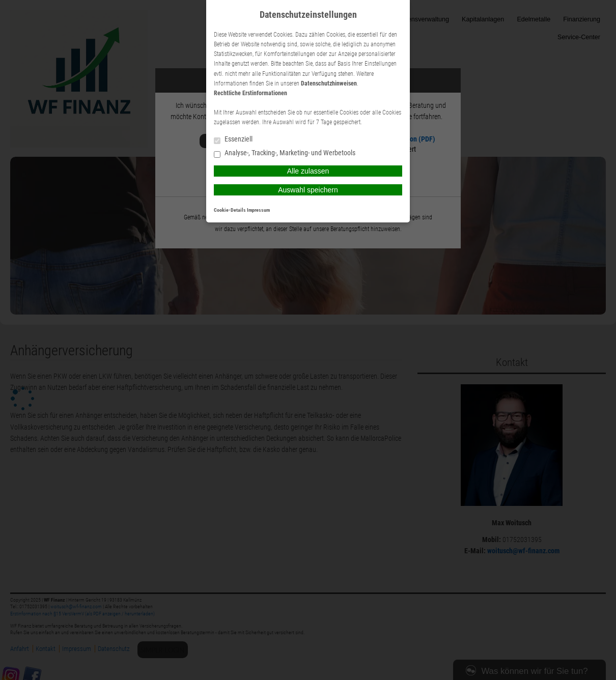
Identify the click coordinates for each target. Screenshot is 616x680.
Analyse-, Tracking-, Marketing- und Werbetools (285, 153)
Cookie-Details (230, 210)
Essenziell (233, 140)
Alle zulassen (308, 171)
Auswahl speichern (308, 190)
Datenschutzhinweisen (329, 83)
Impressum (258, 210)
